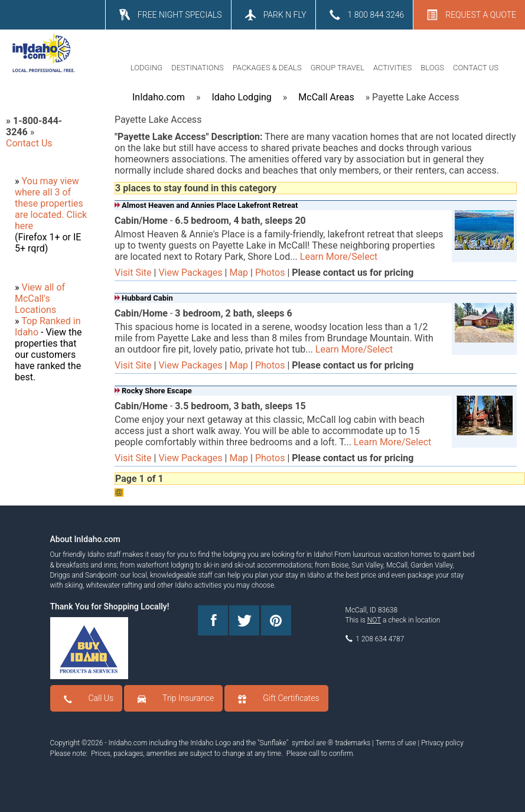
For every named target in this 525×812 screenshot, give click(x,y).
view (70, 181)
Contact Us (29, 143)
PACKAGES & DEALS (267, 68)
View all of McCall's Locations (40, 299)
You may (40, 181)
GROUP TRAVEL (337, 68)
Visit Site (133, 273)
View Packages (190, 273)
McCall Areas (326, 97)
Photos (270, 273)
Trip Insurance (188, 698)
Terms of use (396, 743)
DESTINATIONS (198, 68)
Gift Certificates (291, 698)
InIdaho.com (159, 97)
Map (239, 273)
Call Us (101, 698)
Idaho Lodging (241, 97)
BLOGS (432, 68)
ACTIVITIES (392, 68)
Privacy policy (442, 743)
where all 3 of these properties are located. (49, 203)
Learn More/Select (339, 257)
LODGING (146, 68)
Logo (223, 743)
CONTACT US (476, 68)
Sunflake (273, 743)
